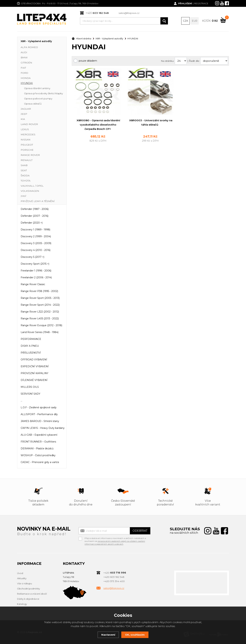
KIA (23, 119)
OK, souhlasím (135, 635)
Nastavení (108, 635)
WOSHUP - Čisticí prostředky (38, 455)
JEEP (24, 114)
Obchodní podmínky (29, 589)
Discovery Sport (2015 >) (35, 264)
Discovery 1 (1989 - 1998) (35, 230)
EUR (195, 21)
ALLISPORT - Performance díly (39, 414)
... (21, 401)
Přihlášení (185, 3)
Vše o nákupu (25, 583)
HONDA (26, 78)
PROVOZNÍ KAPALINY (35, 373)
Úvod (20, 573)
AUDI (24, 52)
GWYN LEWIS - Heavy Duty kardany (43, 428)
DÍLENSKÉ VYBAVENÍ (34, 380)
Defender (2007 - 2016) (35, 216)
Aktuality (22, 578)
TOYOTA (26, 181)
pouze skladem (88, 61)
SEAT (24, 170)
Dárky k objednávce (28, 599)
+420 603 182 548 (114, 577)
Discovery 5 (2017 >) (32, 257)
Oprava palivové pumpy (38, 99)
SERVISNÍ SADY (30, 394)
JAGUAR (26, 109)
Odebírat (140, 531)
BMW (24, 57)
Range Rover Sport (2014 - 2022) (40, 305)
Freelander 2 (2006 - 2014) (36, 277)
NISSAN (26, 140)
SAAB (24, 165)
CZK (186, 21)
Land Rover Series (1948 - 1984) (40, 332)
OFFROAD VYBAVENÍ (34, 360)
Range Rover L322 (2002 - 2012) (40, 312)
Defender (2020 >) (32, 223)
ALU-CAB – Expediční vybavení (39, 435)
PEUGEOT (27, 145)
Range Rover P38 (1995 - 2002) (39, 291)
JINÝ (23, 196)
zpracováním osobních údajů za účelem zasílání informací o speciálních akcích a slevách (115, 543)
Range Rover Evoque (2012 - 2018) (41, 325)
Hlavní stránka (81, 38)
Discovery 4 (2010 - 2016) (36, 250)
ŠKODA (25, 175)
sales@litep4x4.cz (129, 13)
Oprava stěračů (33, 104)
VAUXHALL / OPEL (32, 186)
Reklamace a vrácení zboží (32, 594)
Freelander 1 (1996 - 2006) (36, 271)
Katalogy (22, 604)
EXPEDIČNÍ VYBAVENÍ (35, 366)
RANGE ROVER (30, 155)
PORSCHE (27, 150)
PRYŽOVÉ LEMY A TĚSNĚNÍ (38, 201)
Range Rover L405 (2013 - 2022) (40, 318)
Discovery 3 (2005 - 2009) (36, 243)
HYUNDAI (27, 83)
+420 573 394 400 (114, 581)
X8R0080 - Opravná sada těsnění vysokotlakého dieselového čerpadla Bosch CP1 (98, 125)
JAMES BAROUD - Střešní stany (40, 421)
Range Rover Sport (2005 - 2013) (40, 298)
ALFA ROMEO (29, 47)
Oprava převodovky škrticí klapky (43, 93)
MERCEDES (28, 134)
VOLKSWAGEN (30, 191)
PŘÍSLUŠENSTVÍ (31, 353)
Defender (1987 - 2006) (35, 209)
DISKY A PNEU (30, 346)
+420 (97, 13)
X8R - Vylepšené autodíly (36, 41)
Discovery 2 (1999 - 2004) (36, 236)
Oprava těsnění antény (37, 88)
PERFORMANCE (31, 339)
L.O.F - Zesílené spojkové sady (39, 407)
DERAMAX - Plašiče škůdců (37, 448)
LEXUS (25, 129)
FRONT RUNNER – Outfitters (38, 442)
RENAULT (27, 160)
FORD (24, 73)
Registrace (201, 3)
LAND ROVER (29, 124)
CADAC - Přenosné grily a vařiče (40, 462)
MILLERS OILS (30, 387)
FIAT (23, 68)
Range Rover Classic (33, 284)
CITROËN (26, 63)
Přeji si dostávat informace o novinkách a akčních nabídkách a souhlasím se (115, 539)
